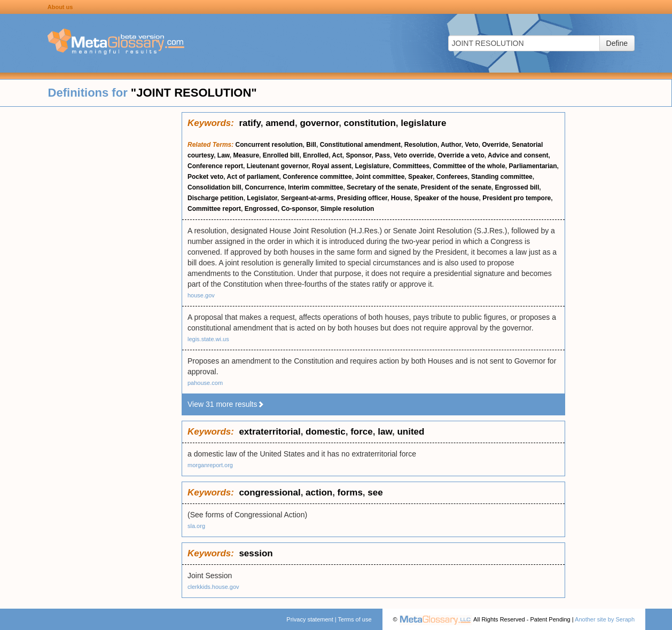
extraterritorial (269, 432)
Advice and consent (518, 155)
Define (617, 43)
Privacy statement (310, 619)
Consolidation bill (214, 187)
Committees (411, 166)
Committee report (214, 209)
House (401, 198)
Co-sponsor (299, 209)
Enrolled (316, 155)
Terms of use (355, 619)
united (411, 432)
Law (224, 155)
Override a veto (461, 155)
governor (319, 123)
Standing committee (502, 177)
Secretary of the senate (382, 187)
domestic (326, 432)
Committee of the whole (469, 166)
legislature (423, 123)
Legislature (372, 166)
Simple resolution (347, 209)
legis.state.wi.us (208, 339)
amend (280, 123)
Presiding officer (362, 198)
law (385, 432)
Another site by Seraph (605, 619)
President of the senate (456, 187)
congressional (269, 493)
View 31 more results (226, 404)
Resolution (421, 145)
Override (495, 145)
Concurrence (264, 187)
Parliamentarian (533, 166)
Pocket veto (205, 177)
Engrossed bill (517, 187)
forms (350, 493)
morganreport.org (210, 465)
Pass (382, 155)
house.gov (201, 295)
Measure (246, 155)
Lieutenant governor (278, 166)
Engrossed (261, 209)
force (362, 432)
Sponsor (358, 155)
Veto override (414, 155)
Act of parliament (253, 177)
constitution (370, 123)
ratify (249, 123)
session (256, 553)
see (375, 493)
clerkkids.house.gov (213, 587)
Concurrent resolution (269, 145)
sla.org (196, 526)
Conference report (215, 166)
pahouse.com (205, 383)
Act (337, 155)
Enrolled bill (281, 155)
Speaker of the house (446, 198)
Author (451, 145)
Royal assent (332, 166)
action (319, 493)
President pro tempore (517, 198)
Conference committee (317, 177)
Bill (311, 145)
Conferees (452, 177)
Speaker (420, 177)
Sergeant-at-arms (307, 198)
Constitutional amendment (360, 145)
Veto (471, 145)
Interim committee (315, 187)
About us (60, 7)
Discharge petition (216, 198)
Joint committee (380, 177)
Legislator (262, 198)
